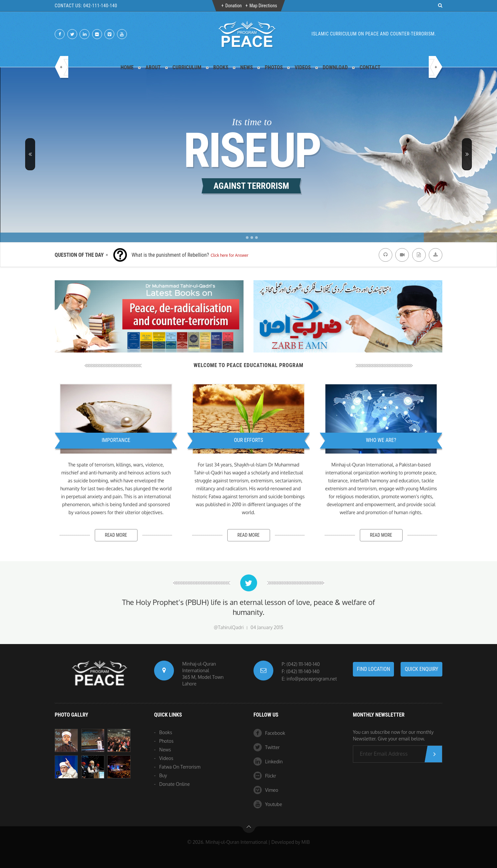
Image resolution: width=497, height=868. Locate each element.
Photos (274, 67)
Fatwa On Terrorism (180, 767)
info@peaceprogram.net (312, 679)
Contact (370, 67)
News (247, 67)
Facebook (269, 733)
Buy (163, 775)
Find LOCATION (373, 669)
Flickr (265, 776)
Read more (116, 535)
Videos (303, 67)
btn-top (249, 829)
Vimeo (266, 790)
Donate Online (175, 784)
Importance (116, 440)
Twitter (267, 747)
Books (221, 67)
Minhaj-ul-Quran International (236, 842)
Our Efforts (248, 440)
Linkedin (268, 761)
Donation (234, 6)
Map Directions (263, 6)
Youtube (268, 804)
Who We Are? (381, 440)
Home (127, 67)
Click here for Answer (230, 255)
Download (335, 67)
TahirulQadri (231, 627)
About (153, 67)
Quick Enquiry (422, 669)
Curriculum (187, 67)
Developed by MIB (291, 842)
